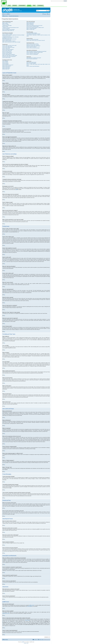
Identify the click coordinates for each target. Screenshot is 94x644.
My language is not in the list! (7, 38)
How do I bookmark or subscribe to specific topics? (35, 52)
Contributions (40, 5)
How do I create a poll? (6, 48)
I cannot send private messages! (32, 33)
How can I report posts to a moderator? (9, 54)
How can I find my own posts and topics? (33, 48)
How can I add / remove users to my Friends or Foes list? (36, 40)
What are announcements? (7, 66)
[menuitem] (9, 14)
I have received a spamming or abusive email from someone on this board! (38, 35)
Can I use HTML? (5, 62)
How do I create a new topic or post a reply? (9, 45)
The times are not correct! (7, 36)
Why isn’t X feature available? (31, 63)
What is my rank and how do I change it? (9, 41)
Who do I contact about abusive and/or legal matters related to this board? (38, 65)
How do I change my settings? (7, 34)
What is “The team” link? (30, 29)
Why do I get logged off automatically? (9, 29)
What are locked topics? (6, 68)
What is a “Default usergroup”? (31, 29)
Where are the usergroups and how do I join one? (34, 26)
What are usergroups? (30, 24)
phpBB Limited (32, 605)
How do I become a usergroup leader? (33, 26)
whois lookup (27, 620)
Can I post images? (6, 64)
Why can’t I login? (5, 26)
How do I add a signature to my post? (8, 47)
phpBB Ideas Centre (6, 613)
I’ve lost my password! (6, 29)
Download (15, 5)
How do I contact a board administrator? (33, 66)
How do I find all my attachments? (32, 59)
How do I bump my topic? (7, 57)
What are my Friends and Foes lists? (32, 39)
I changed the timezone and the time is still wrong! (10, 37)
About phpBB (29, 606)
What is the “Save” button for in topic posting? (10, 55)
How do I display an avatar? (7, 40)
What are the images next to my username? (9, 39)
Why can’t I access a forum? (7, 51)
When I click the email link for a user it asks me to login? (11, 42)
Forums (29, 5)
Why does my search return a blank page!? (33, 46)
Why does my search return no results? (33, 45)
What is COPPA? (5, 23)
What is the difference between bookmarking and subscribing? (36, 51)
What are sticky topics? (6, 67)
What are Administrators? (31, 23)
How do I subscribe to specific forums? (33, 53)
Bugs (34, 5)
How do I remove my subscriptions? (32, 54)
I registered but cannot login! (7, 26)
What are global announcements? (8, 65)
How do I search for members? (31, 47)
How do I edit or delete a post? (7, 46)
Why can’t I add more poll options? (8, 49)
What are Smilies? (5, 63)
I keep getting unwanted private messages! (33, 34)
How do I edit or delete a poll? (7, 50)
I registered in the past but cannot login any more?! (11, 28)
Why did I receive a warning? (7, 54)
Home (9, 5)
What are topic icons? (6, 69)
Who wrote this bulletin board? (31, 62)
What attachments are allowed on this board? (34, 58)
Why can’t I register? (6, 24)
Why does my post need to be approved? (9, 57)
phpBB (17, 190)
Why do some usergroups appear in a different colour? (35, 28)
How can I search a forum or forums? (32, 44)
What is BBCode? (5, 61)
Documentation (22, 5)
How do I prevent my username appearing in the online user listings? (13, 35)
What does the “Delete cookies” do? (8, 31)
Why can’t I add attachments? (7, 52)
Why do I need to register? (7, 23)
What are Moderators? (30, 23)
